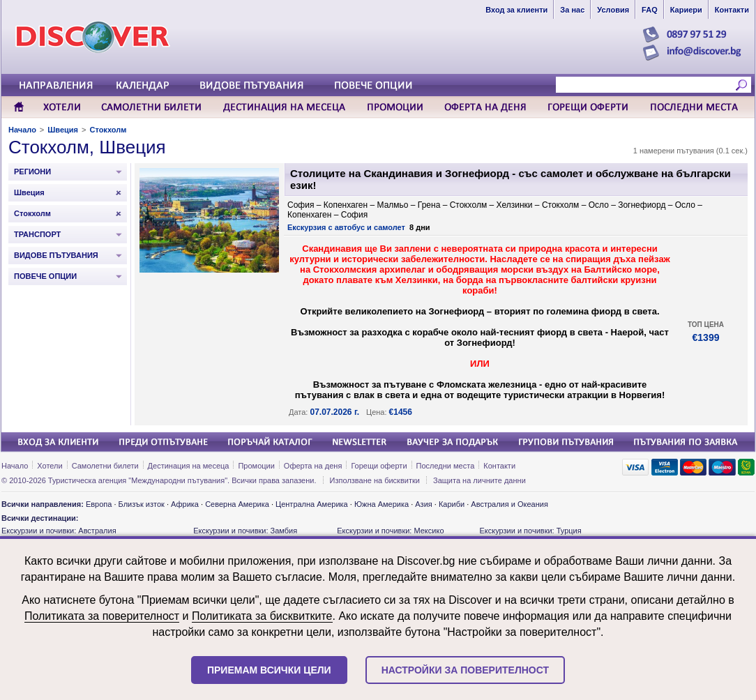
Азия (423, 504)
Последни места (446, 466)
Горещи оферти (379, 466)
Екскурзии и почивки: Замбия (245, 531)
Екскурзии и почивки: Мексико (390, 531)
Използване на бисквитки (375, 480)
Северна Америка (237, 504)
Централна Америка (312, 504)
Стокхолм (108, 130)
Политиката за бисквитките (262, 616)
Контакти (499, 466)
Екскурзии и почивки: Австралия (59, 531)
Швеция (63, 130)
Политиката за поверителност (102, 616)
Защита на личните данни (479, 480)
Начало (22, 130)
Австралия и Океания (509, 504)
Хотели (50, 466)
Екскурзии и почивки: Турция (530, 531)
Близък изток (142, 504)
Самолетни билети (105, 466)
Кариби (452, 504)
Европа (99, 504)
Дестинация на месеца (189, 466)
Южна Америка (381, 504)
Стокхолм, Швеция (87, 147)
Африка (185, 504)
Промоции (256, 466)
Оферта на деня (313, 466)
